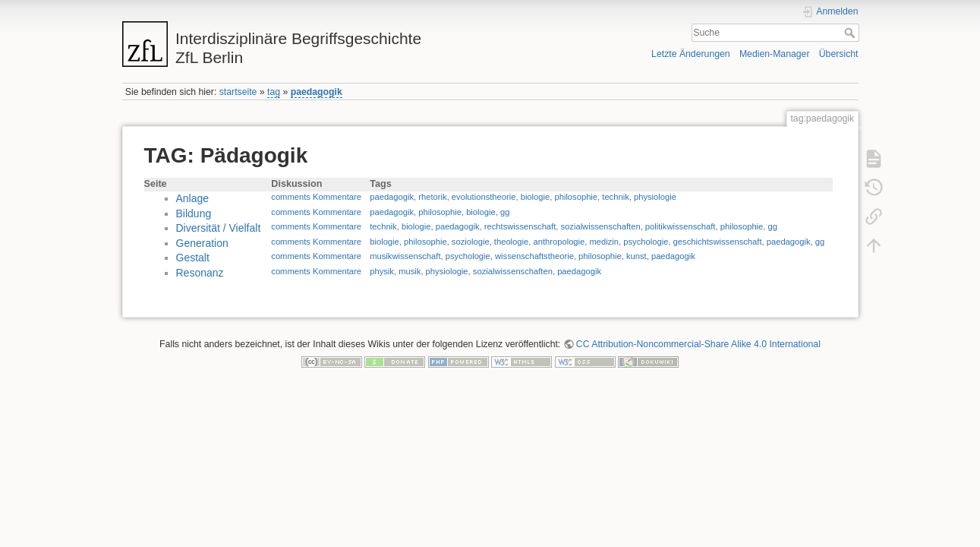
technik (615, 197)
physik (382, 271)
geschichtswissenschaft (718, 242)
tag (274, 92)
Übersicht (839, 54)
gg (505, 212)
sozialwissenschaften (601, 226)
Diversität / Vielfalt (219, 228)
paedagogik (317, 92)
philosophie (576, 197)
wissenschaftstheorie (534, 256)
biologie (536, 197)
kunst (637, 256)
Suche (851, 33)
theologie (511, 242)
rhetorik (432, 197)
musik (410, 271)
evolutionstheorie (484, 197)
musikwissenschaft (405, 256)
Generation (202, 243)
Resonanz (200, 273)
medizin (605, 242)
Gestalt (193, 258)
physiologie (655, 197)
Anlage (193, 198)
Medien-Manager (775, 54)
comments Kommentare (316, 197)
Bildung (194, 213)
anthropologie (559, 242)
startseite (238, 92)
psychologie (646, 242)
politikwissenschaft (681, 226)
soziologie (471, 242)
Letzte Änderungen (691, 54)
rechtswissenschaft (520, 226)
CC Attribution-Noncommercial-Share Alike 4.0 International (698, 344)
